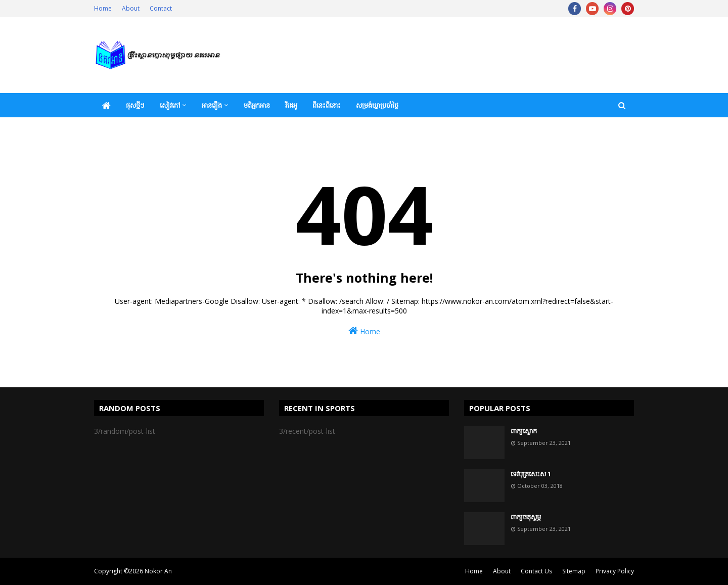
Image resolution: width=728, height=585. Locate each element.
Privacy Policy (615, 571)
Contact (161, 8)
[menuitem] (106, 105)
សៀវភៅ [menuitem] (170, 105)
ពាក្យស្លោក (524, 431)
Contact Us (536, 571)
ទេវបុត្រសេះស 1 (531, 474)
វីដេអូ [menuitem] (291, 105)
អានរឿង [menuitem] (212, 105)
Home (103, 8)
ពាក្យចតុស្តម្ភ (526, 517)
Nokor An (158, 571)
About (131, 8)
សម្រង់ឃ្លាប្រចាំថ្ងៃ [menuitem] (377, 105)
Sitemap (574, 571)
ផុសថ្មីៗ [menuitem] (135, 105)
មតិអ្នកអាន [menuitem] (257, 105)
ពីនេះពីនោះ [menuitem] (327, 105)
